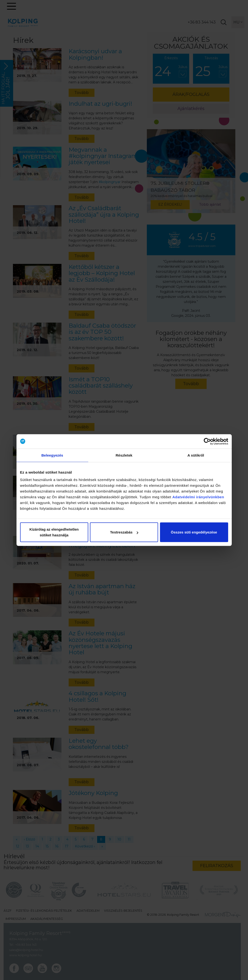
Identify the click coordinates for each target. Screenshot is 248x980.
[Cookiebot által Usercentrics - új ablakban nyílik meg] (207, 441)
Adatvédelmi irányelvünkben (198, 497)
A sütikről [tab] (196, 455)
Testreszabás (124, 532)
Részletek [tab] (124, 455)
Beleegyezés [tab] (52, 455)
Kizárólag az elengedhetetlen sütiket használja (54, 532)
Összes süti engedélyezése (194, 532)
